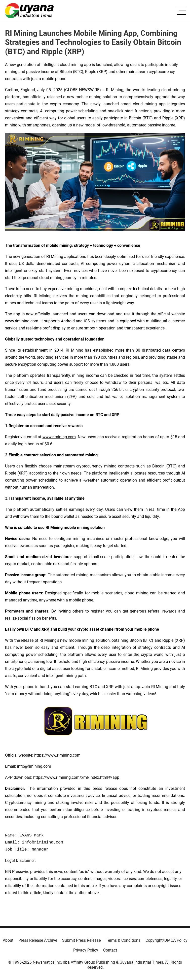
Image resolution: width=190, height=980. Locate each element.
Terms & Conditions (123, 940)
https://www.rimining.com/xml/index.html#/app (76, 777)
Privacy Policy (86, 950)
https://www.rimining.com (57, 755)
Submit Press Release (81, 940)
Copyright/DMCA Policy (166, 940)
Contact (110, 950)
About (8, 940)
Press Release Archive (38, 940)
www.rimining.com (22, 321)
